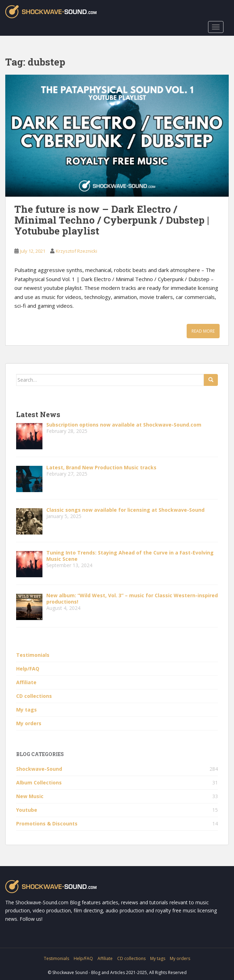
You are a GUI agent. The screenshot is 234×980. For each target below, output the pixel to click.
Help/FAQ (28, 669)
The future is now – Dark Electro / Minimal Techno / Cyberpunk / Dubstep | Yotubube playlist (112, 220)
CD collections (34, 696)
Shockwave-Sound (39, 769)
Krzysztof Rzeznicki (76, 251)
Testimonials (33, 655)
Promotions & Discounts (47, 824)
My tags (26, 710)
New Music (30, 796)
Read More (203, 331)
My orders (29, 723)
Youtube (27, 810)
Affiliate (26, 682)
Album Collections (39, 782)
